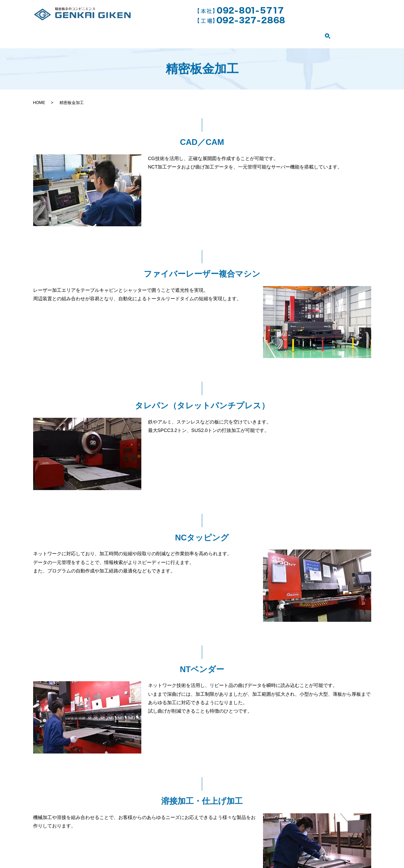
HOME (49, 34)
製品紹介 (339, 34)
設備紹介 (302, 34)
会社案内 (84, 34)
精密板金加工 (163, 34)
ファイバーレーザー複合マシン (236, 34)
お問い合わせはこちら (331, 15)
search (364, 34)
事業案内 (121, 34)
